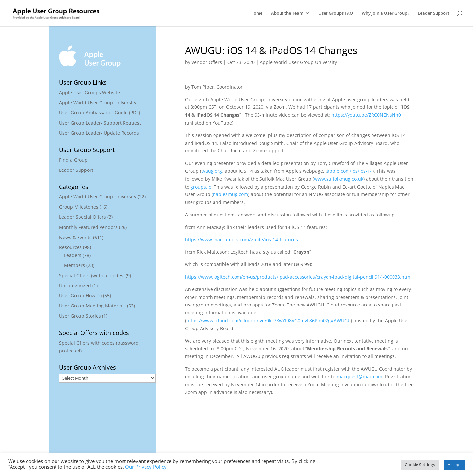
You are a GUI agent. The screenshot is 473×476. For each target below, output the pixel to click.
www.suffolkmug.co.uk (339, 179)
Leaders (73, 255)
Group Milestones (79, 207)
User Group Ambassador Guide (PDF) (100, 113)
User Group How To (80, 295)
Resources (70, 247)
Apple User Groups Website (90, 92)
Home (256, 13)
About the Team (287, 13)
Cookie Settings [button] (420, 465)
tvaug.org (212, 171)
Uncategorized (75, 286)
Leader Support (434, 13)
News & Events (75, 237)
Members (75, 265)
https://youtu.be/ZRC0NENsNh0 (366, 115)
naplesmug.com (230, 194)
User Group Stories (80, 316)
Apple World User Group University (298, 62)
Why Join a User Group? (385, 13)
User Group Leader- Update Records (99, 133)
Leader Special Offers (83, 217)
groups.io (201, 187)
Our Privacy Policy (146, 467)
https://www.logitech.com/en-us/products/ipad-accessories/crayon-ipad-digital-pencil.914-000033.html (298, 277)
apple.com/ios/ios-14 (350, 171)
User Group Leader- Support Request (100, 123)
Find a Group (73, 160)
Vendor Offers (207, 62)
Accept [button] (454, 465)
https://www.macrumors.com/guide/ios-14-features (241, 240)
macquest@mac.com (360, 377)
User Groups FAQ (336, 13)
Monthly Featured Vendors (88, 227)
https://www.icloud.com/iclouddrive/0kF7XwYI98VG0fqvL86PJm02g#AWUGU (269, 320)
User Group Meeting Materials (92, 306)
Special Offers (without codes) (92, 275)
